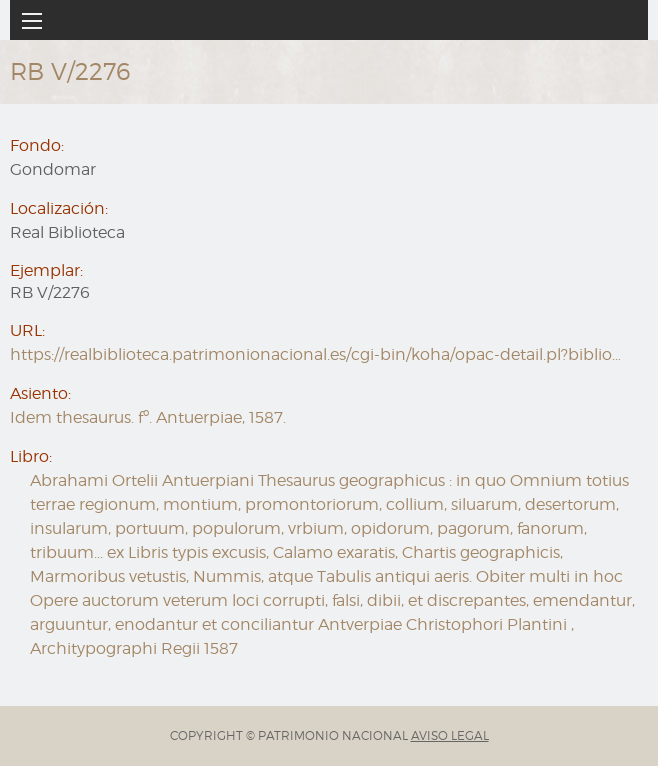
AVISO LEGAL (450, 735)
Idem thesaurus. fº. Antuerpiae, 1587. (148, 417)
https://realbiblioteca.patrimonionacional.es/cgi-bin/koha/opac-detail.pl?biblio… (315, 354)
